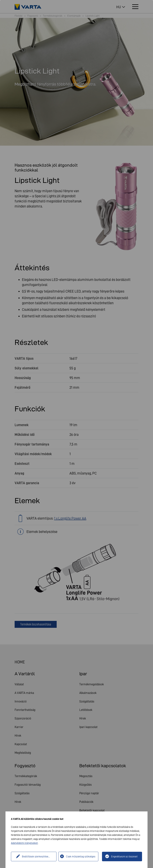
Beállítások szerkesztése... (35, 857)
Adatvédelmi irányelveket (24, 843)
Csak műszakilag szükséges (81, 857)
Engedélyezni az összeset (124, 857)
